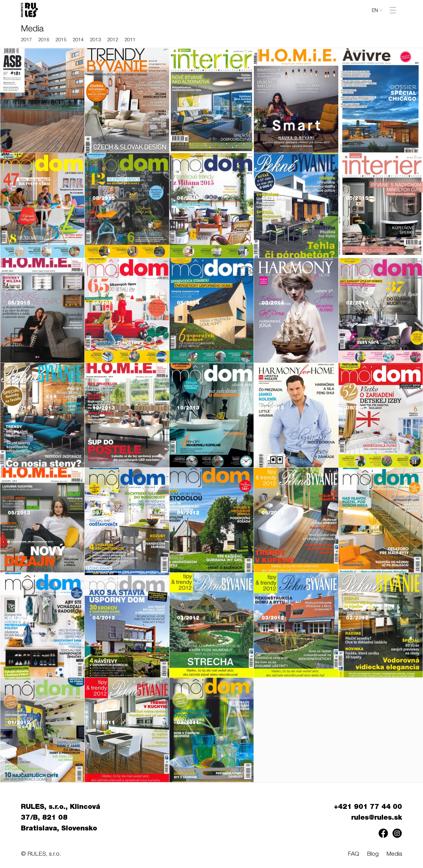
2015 (61, 40)
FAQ (354, 854)
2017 (26, 40)
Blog (373, 854)
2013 (96, 40)
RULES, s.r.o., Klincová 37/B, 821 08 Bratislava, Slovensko (61, 818)
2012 (113, 40)
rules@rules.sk (377, 818)
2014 (78, 40)
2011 (130, 40)
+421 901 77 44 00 (368, 807)
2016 (44, 40)
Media (394, 854)
